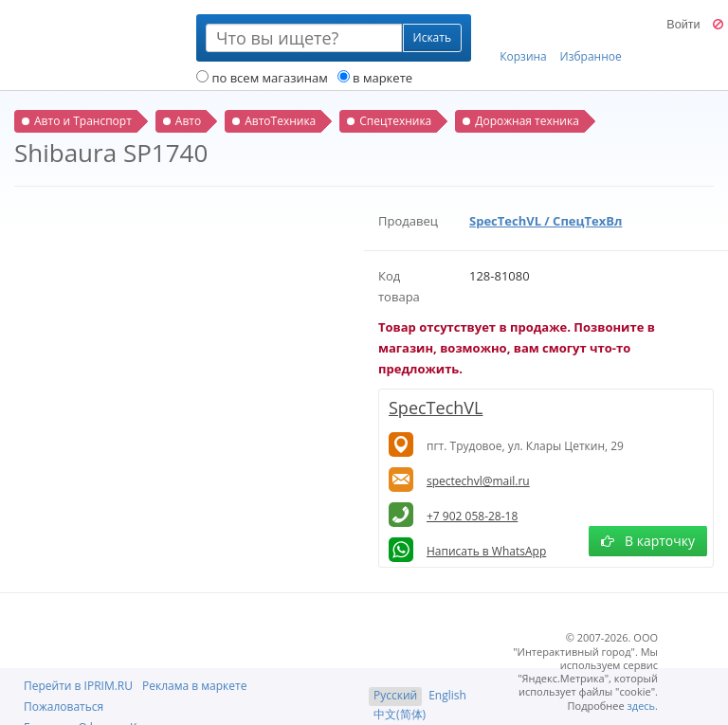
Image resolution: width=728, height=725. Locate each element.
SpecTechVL (436, 408)
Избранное (591, 39)
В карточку (648, 541)
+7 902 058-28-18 (472, 516)
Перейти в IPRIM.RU (78, 686)
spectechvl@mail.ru (478, 481)
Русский (395, 695)
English (447, 695)
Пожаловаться (64, 707)
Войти (683, 25)
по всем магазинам (262, 78)
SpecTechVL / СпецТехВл (546, 221)
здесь (642, 706)
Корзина (523, 39)
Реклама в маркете (194, 686)
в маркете (375, 78)
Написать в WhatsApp (486, 551)
